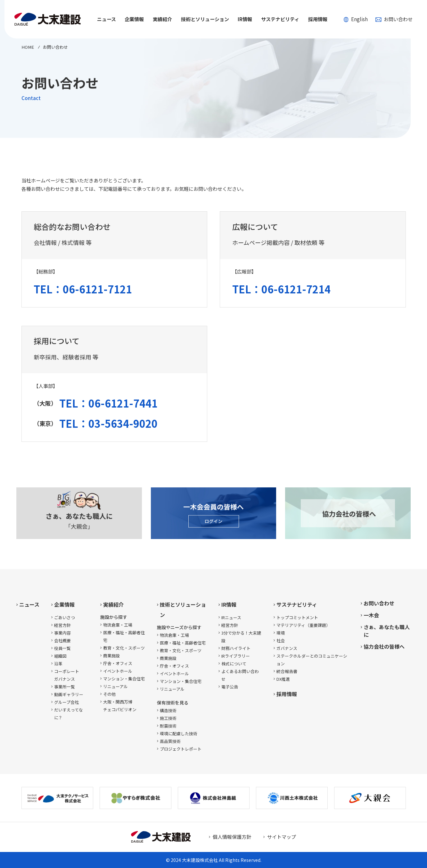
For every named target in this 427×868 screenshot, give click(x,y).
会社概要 (62, 640)
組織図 (60, 656)
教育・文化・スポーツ (124, 648)
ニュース (107, 19)
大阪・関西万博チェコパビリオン (120, 706)
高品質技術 (170, 741)
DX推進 (283, 679)
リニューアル (115, 686)
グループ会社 (66, 702)
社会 (281, 640)
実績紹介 (113, 604)
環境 (281, 633)
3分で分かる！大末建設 (241, 637)
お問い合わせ (394, 19)
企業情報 (64, 604)
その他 (109, 694)
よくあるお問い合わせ (240, 675)
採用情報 (318, 19)
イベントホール (118, 671)
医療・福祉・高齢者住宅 (124, 636)
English (356, 19)
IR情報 (229, 604)
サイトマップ (282, 837)
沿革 (58, 664)
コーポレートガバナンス (67, 675)
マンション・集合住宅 (124, 679)
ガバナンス (287, 648)
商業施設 (111, 656)
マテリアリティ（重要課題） (303, 625)
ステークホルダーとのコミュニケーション (312, 660)
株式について (234, 664)
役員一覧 (62, 648)
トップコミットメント (297, 617)
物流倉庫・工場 (118, 625)
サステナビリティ (297, 604)
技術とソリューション (183, 610)
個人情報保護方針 (232, 837)
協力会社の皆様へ (384, 646)
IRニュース (231, 617)
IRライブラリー (236, 656)
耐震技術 (168, 726)
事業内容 (62, 633)
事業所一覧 (65, 687)
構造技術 (168, 710)
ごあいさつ (65, 617)
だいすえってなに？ (69, 714)
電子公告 (230, 687)
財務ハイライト (236, 648)
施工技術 (168, 718)
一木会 (371, 615)
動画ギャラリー (69, 694)
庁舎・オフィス (118, 663)
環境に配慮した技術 (179, 733)
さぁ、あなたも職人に (387, 631)
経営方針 (62, 625)
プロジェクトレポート (181, 749)
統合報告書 (287, 671)
